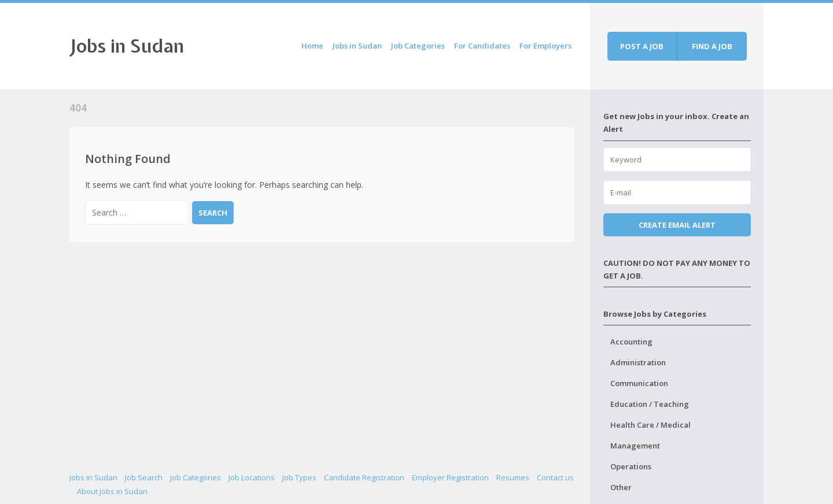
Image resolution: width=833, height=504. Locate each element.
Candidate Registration (364, 477)
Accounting (631, 342)
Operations (631, 466)
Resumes (513, 477)
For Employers (545, 46)
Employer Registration (450, 477)
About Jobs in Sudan (112, 491)
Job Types (299, 477)
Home (312, 46)
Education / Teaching (650, 404)
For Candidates (482, 46)
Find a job (712, 46)
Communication (639, 383)
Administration (638, 362)
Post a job (642, 46)
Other (621, 487)
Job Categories (418, 46)
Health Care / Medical (650, 425)
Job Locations (252, 477)
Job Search (144, 477)
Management (635, 446)
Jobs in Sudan (127, 46)
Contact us (555, 477)
